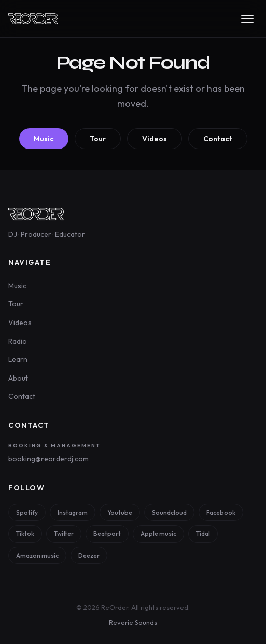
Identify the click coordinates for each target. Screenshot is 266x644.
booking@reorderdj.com (48, 459)
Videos (155, 139)
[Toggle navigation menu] (247, 19)
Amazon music (37, 555)
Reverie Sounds (133, 622)
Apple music (158, 534)
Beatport (107, 534)
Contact (218, 139)
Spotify (27, 512)
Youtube (120, 512)
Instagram (73, 512)
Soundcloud (169, 512)
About (18, 378)
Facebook (221, 512)
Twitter (64, 534)
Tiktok (25, 534)
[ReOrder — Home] (33, 19)
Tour (98, 139)
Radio (18, 341)
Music (44, 139)
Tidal (203, 534)
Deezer (89, 555)
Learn (18, 359)
